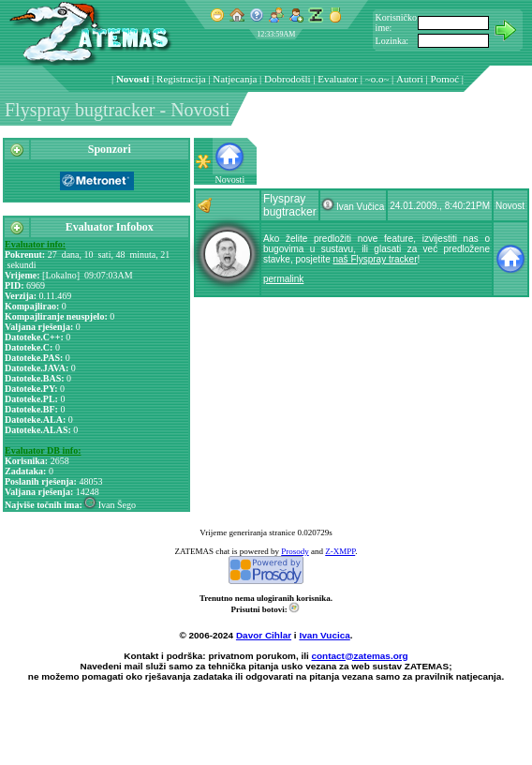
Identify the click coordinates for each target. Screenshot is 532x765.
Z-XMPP (340, 551)
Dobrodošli (288, 79)
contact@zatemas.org (360, 656)
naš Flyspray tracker (375, 259)
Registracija (181, 79)
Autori (410, 79)
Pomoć (445, 79)
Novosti (133, 79)
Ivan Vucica (324, 635)
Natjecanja (235, 79)
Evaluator (338, 79)
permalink (283, 279)
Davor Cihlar (264, 635)
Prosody (295, 551)
